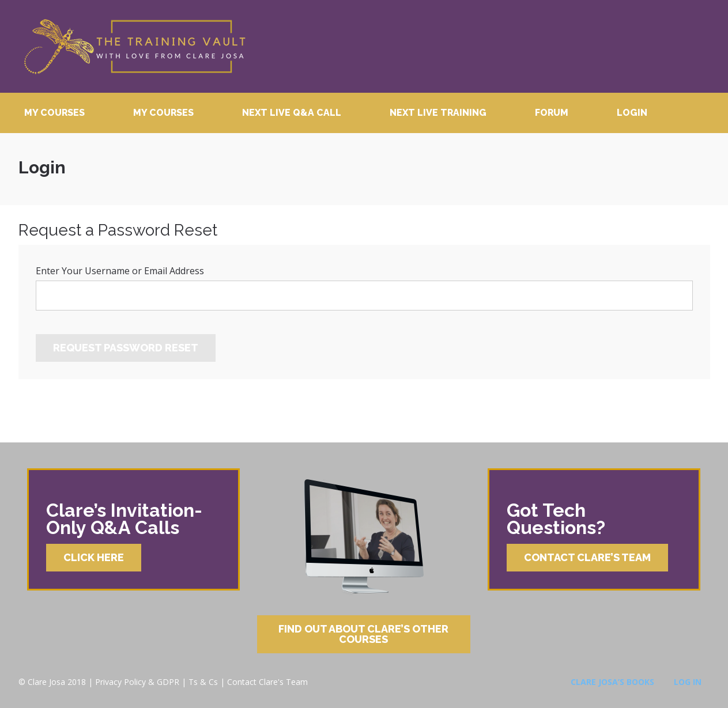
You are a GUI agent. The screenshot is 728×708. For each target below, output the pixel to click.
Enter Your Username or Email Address (120, 271)
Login (632, 113)
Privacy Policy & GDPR (137, 682)
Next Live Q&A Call (292, 113)
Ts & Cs (203, 682)
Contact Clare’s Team (587, 557)
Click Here (94, 557)
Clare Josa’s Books (612, 682)
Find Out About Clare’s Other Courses (363, 634)
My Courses (54, 113)
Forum (552, 113)
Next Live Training (438, 113)
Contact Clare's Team (267, 682)
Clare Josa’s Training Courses (134, 46)
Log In (688, 682)
